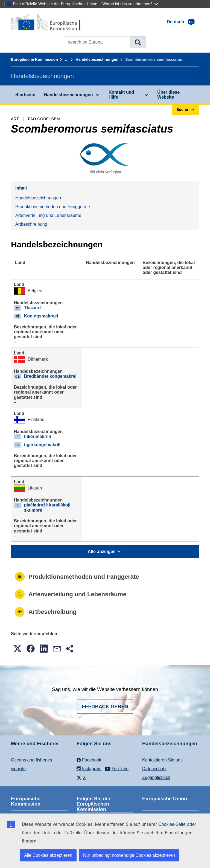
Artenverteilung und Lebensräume (48, 215)
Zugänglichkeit (156, 777)
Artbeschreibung (31, 224)
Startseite (25, 95)
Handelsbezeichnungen (97, 59)
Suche (138, 42)
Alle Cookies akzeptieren (48, 855)
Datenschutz (154, 769)
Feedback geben (105, 707)
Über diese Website (168, 95)
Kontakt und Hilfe (121, 95)
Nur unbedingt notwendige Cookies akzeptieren (129, 855)
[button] (17, 649)
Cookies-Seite (172, 824)
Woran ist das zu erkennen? (130, 4)
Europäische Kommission (34, 59)
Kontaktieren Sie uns (162, 760)
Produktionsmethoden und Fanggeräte (53, 207)
